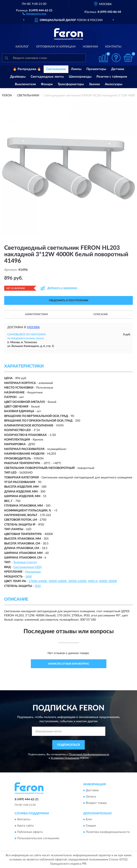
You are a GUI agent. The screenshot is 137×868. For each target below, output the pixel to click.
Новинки (90, 47)
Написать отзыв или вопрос (69, 664)
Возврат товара (96, 803)
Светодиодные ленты (47, 77)
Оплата (91, 797)
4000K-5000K (108, 581)
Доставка (92, 791)
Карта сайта (25, 826)
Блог (89, 820)
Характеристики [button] (36, 314)
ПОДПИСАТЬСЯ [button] (68, 745)
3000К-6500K (77, 581)
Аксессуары (114, 84)
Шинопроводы (80, 77)
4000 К (93, 581)
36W (29, 577)
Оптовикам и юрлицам (56, 47)
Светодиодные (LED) (28, 567)
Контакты (113, 47)
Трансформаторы (71, 84)
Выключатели (25, 84)
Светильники (56, 69)
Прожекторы (96, 69)
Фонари (47, 84)
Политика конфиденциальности (108, 832)
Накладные (33, 572)
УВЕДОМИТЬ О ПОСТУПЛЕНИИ (68, 300)
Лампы (76, 69)
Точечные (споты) (25, 562)
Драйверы (18, 77)
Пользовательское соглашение (38, 839)
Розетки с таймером (112, 77)
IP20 (38, 586)
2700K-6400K (38, 581)
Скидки (91, 826)
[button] (34, 13)
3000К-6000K (58, 581)
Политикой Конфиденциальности (89, 754)
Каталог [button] (22, 47)
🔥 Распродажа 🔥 (27, 69)
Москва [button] (33, 327)
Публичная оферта (30, 832)
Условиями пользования (65, 758)
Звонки (94, 84)
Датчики (118, 69)
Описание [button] (101, 314)
